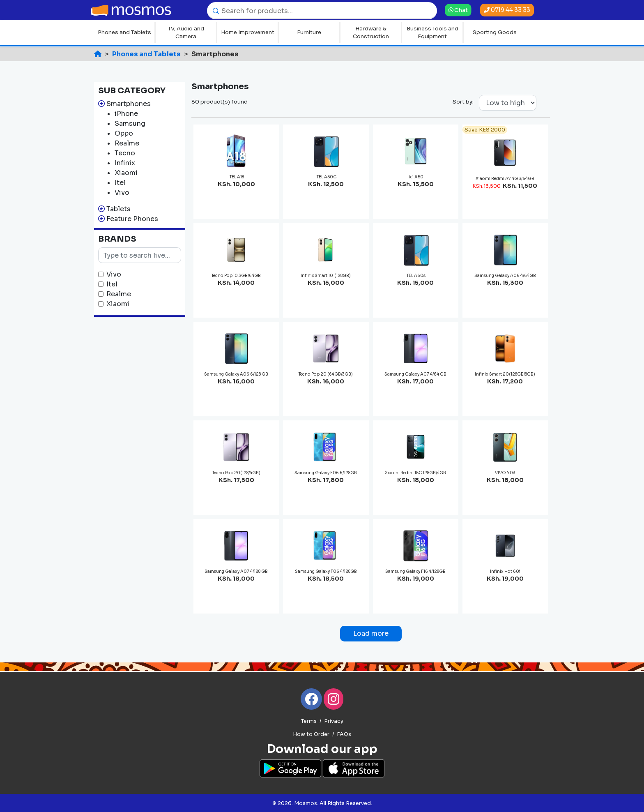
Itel (112, 284)
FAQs (344, 734)
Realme (119, 294)
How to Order (311, 734)
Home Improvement (248, 32)
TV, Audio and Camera (186, 33)
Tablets (118, 209)
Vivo (114, 274)
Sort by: (463, 102)
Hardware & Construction (371, 33)
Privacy (334, 721)
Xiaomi (118, 304)
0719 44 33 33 (507, 10)
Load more (371, 633)
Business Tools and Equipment (432, 33)
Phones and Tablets (124, 32)
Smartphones (129, 104)
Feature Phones (132, 219)
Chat (458, 10)
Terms (309, 721)
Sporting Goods (495, 32)
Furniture (309, 32)
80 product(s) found (220, 102)
